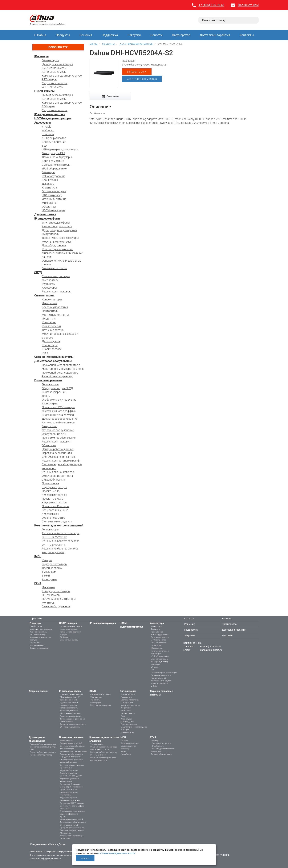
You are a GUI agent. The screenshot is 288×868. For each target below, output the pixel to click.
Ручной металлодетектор (58, 376)
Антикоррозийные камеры (59, 422)
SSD (44, 146)
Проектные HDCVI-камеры (58, 407)
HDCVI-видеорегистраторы (53, 118)
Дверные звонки (45, 214)
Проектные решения (48, 380)
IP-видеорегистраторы (50, 114)
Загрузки (134, 35)
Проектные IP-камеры (56, 506)
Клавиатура (49, 188)
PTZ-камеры (50, 79)
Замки (46, 576)
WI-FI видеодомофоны (56, 223)
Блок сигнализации (54, 142)
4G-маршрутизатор (54, 138)
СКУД (38, 272)
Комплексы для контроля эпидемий (59, 525)
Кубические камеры (54, 68)
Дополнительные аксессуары (60, 238)
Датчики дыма (51, 341)
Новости (156, 35)
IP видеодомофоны (47, 219)
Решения (86, 35)
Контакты (247, 35)
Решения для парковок (56, 291)
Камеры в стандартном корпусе (62, 76)
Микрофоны (50, 203)
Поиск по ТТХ (58, 47)
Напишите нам (248, 5)
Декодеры (48, 184)
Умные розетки (51, 326)
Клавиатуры (50, 345)
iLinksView (48, 134)
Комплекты (49, 322)
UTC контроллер (52, 195)
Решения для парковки (56, 442)
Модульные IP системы (56, 242)
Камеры (47, 560)
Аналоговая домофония (57, 226)
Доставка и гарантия (215, 35)
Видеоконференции (54, 392)
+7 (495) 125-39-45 (211, 5)
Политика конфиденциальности (45, 859)
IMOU (38, 556)
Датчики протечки (53, 330)
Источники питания (54, 199)
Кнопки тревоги (52, 349)
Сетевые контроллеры (56, 276)
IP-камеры (41, 56)
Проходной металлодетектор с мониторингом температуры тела (43, 747)
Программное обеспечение (59, 438)
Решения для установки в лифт (61, 461)
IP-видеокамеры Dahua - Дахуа (47, 844)
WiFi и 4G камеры (53, 87)
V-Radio (47, 127)
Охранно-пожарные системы (54, 357)
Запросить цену (137, 72)
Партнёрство (181, 35)
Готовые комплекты (55, 268)
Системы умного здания (57, 521)
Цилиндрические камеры (57, 64)
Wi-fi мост (48, 130)
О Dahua (40, 35)
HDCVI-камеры (44, 91)
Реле (45, 353)
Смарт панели (51, 234)
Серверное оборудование (58, 430)
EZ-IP (38, 583)
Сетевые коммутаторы (56, 165)
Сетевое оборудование (56, 606)
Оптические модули (54, 191)
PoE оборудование (54, 176)
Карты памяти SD (53, 161)
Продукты (63, 35)
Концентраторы (52, 299)
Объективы (49, 207)
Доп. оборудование (54, 245)
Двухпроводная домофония (59, 230)
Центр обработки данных (58, 449)
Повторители (50, 311)
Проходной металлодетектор (60, 373)
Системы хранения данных (59, 457)
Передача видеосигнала (57, 453)
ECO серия (48, 106)
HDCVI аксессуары (53, 210)
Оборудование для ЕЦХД (57, 388)
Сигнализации (44, 295)
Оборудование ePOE (54, 434)
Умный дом (49, 572)
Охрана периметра (54, 518)
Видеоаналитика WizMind (58, 415)
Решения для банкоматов (58, 472)
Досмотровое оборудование (53, 361)
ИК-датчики (49, 319)
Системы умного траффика (59, 411)
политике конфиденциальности (116, 853)
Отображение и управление (59, 400)
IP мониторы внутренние (57, 249)
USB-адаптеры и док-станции (60, 149)
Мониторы (49, 172)
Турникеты (49, 284)
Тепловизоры (50, 384)
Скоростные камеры (55, 83)
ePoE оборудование (54, 168)
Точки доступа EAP (54, 153)
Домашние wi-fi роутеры (57, 157)
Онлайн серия (51, 60)
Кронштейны (50, 180)
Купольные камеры (54, 72)
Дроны (46, 396)
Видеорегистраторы (55, 564)
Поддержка (110, 35)
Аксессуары (43, 123)
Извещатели (50, 303)
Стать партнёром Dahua (142, 79)
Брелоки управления (55, 307)
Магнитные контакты (55, 315)
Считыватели (50, 280)
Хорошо (85, 858)
